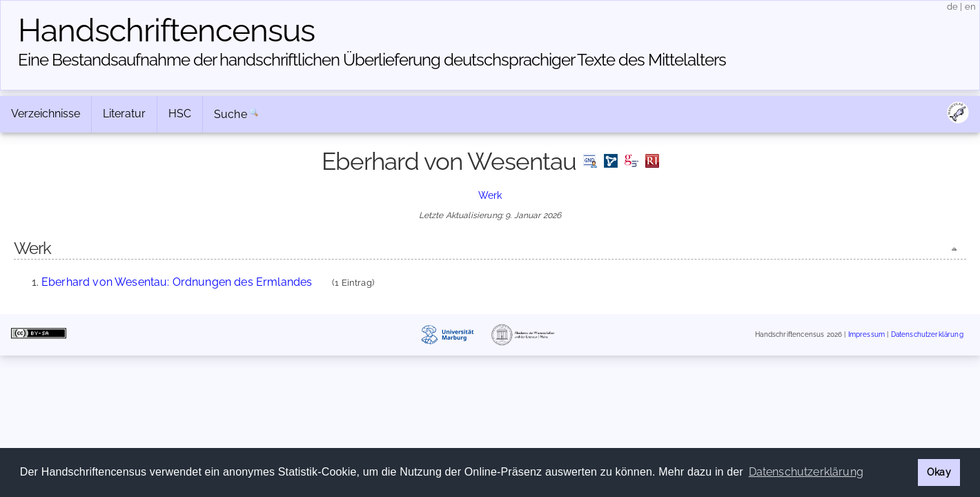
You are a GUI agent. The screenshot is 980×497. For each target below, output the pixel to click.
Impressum (866, 334)
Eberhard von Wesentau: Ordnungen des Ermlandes (177, 282)
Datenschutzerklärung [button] (806, 472)
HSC (180, 114)
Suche (231, 114)
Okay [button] (939, 472)
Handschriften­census (166, 30)
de (952, 7)
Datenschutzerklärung (927, 334)
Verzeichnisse (46, 114)
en (970, 7)
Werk (490, 195)
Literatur (124, 114)
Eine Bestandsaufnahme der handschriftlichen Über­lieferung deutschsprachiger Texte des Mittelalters (372, 60)
